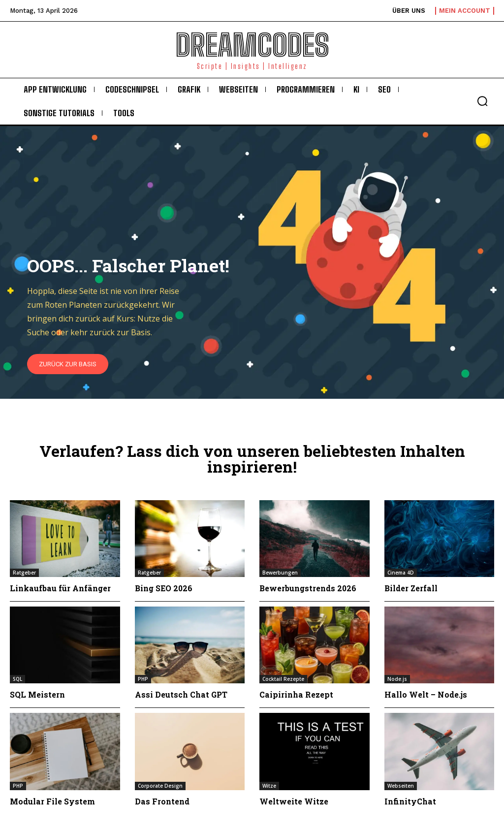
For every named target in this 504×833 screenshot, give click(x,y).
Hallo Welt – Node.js (426, 694)
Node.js (397, 679)
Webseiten (401, 786)
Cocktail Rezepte (283, 679)
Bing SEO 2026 (164, 588)
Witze (269, 786)
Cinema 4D (401, 573)
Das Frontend (162, 801)
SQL (17, 679)
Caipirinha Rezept (296, 694)
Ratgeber (24, 573)
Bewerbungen (280, 573)
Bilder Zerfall (411, 588)
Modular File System (52, 801)
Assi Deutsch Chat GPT (181, 694)
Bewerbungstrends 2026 (308, 588)
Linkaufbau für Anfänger (60, 588)
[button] (482, 101)
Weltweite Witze (294, 801)
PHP (143, 679)
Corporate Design (160, 786)
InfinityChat (410, 801)
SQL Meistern (37, 694)
